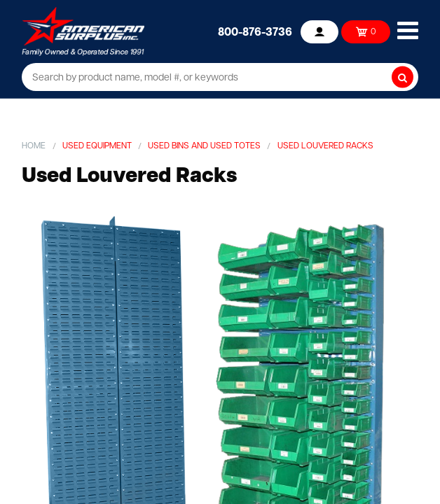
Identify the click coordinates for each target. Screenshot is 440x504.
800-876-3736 (255, 33)
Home (34, 146)
